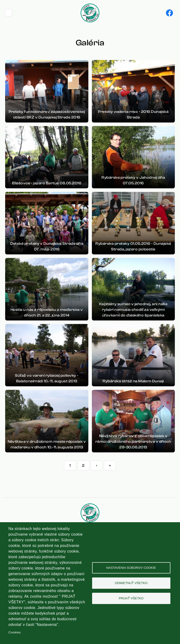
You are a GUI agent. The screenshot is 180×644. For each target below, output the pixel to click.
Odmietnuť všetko (131, 583)
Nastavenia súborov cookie (131, 568)
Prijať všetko (131, 598)
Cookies (15, 632)
